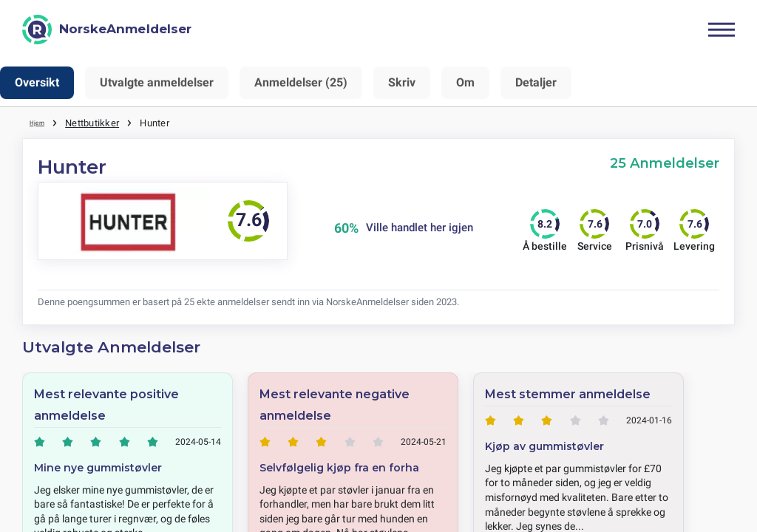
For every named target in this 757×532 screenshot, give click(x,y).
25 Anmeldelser (665, 162)
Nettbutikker (98, 122)
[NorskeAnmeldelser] (107, 30)
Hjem (41, 122)
